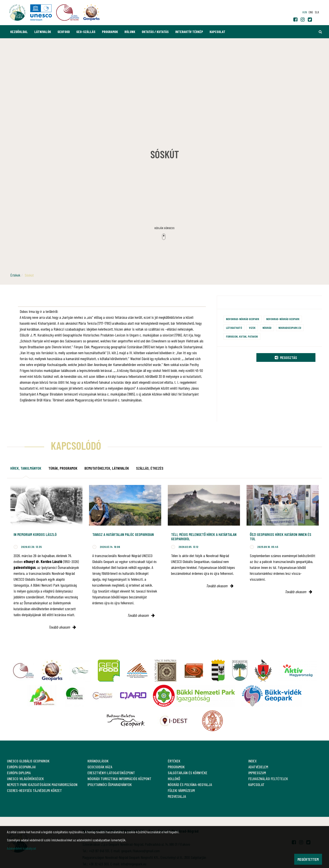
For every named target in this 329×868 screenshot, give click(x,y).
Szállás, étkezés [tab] (150, 468)
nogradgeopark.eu (290, 328)
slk (317, 12)
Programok (110, 32)
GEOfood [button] (64, 32)
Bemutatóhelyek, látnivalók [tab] (107, 468)
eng (311, 12)
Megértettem (308, 859)
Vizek (252, 328)
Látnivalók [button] (43, 32)
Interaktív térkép (189, 32)
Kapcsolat (217, 32)
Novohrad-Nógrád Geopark (243, 319)
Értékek (15, 275)
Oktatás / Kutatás (155, 32)
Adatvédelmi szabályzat (22, 848)
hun (305, 12)
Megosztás (286, 357)
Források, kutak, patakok (242, 336)
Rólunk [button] (130, 32)
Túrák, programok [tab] (63, 468)
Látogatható (234, 328)
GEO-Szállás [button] (86, 32)
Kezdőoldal (19, 32)
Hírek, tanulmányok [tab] (26, 468)
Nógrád (267, 328)
